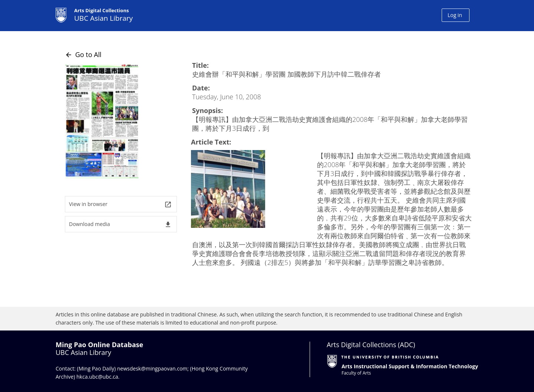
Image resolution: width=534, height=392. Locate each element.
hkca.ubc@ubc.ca (97, 377)
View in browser (120, 204)
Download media (120, 224)
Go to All (83, 54)
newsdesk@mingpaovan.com (152, 368)
